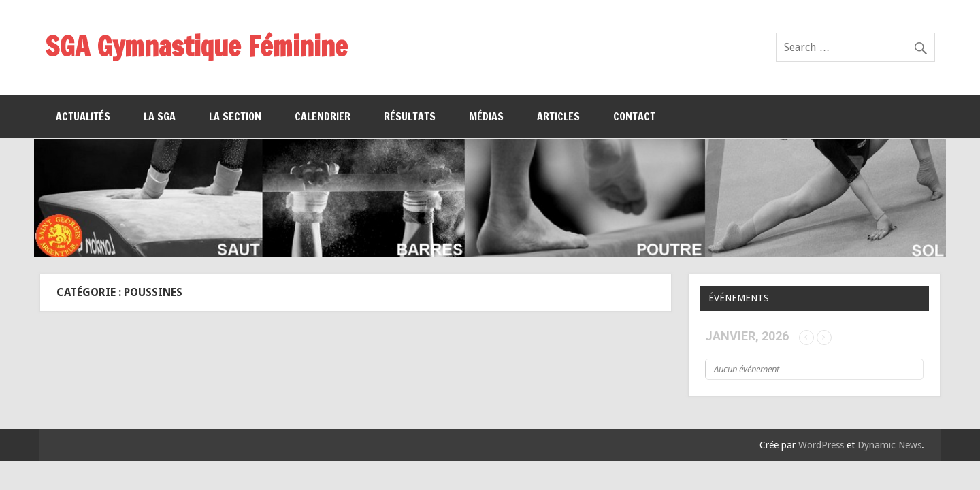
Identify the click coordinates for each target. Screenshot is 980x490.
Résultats (410, 116)
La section (235, 116)
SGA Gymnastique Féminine (196, 46)
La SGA (160, 116)
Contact (634, 116)
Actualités (83, 116)
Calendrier (323, 116)
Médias (486, 116)
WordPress (821, 445)
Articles (558, 116)
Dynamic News (889, 445)
